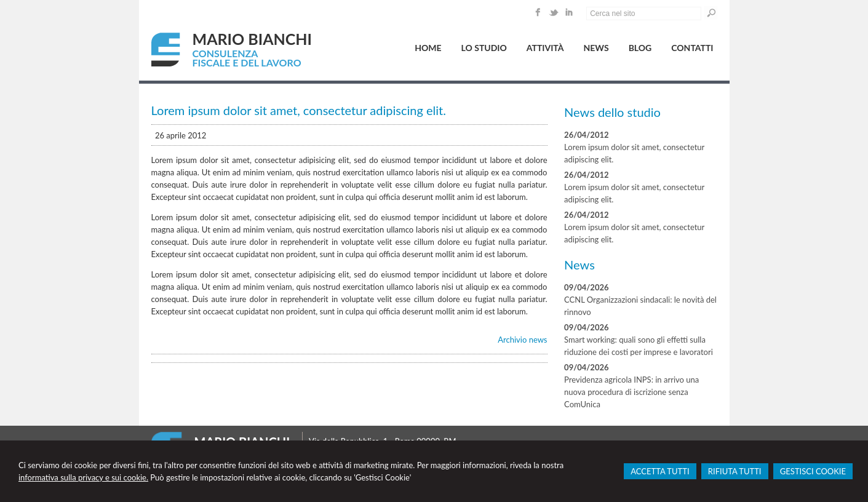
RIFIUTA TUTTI (735, 471)
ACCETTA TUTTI (660, 471)
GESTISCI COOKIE (813, 471)
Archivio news (522, 340)
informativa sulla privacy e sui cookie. (83, 477)
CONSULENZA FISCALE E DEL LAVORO (247, 58)
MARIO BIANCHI (252, 39)
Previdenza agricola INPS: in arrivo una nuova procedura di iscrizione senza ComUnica (631, 392)
